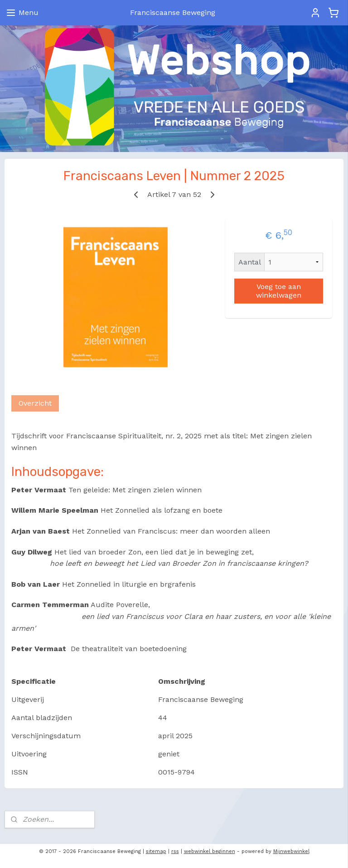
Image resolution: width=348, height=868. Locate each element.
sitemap (156, 851)
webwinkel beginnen (210, 851)
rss (175, 851)
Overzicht (35, 404)
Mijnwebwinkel (291, 851)
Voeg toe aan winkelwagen (279, 291)
